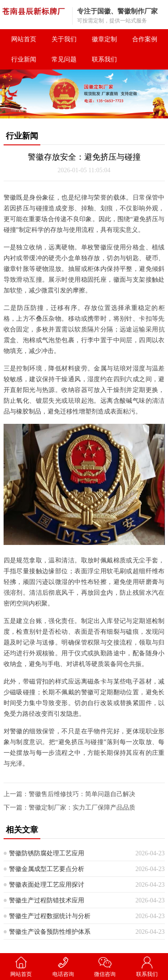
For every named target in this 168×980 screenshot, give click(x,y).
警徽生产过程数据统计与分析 (50, 916)
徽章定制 (104, 39)
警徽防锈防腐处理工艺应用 (47, 853)
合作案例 (145, 39)
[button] (81, 110)
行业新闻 (24, 59)
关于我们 (64, 39)
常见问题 (64, 59)
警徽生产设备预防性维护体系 (50, 932)
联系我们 (104, 59)
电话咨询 (63, 966)
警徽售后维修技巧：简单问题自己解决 (82, 794)
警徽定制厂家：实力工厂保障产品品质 (82, 808)
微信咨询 (105, 966)
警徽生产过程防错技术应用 (47, 900)
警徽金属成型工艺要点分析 (47, 869)
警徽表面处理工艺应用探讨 (47, 885)
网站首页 (24, 39)
